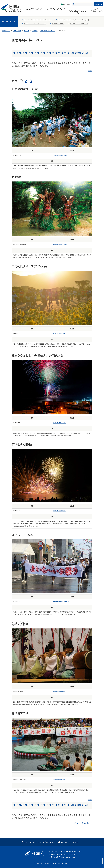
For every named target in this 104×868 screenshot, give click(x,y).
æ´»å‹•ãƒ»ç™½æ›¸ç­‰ (78, 11)
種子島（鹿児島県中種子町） (61, 602)
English (67, 4)
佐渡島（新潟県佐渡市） (59, 511)
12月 (86, 53)
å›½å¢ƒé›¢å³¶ (58, 24)
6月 (47, 53)
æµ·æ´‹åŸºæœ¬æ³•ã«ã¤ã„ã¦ (38, 20)
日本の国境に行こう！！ (48, 31)
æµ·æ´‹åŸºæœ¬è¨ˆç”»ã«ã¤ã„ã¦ (73, 20)
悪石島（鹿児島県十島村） (60, 244)
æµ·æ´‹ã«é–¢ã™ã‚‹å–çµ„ (35, 24)
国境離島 (35, 31)
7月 (53, 53)
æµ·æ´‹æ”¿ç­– (9, 22)
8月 (59, 53)
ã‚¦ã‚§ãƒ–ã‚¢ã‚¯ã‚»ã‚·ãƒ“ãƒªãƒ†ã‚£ (40, 842)
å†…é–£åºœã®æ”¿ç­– (13, 10)
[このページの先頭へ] (99, 861)
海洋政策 (27, 31)
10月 (72, 53)
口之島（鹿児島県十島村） (60, 155)
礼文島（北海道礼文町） (59, 423)
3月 (29, 53)
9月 (65, 53)
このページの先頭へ (82, 823)
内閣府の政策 (17, 31)
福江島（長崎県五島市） (59, 334)
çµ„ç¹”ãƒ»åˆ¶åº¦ (34, 9)
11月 (79, 53)
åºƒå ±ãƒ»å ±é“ (56, 9)
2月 (23, 53)
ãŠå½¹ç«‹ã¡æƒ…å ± (79, 24)
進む (90, 71)
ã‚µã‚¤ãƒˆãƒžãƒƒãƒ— (70, 842)
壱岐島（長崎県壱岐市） (59, 692)
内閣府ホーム (6, 31)
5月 (41, 53)
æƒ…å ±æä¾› (97, 10)
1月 (17, 53)
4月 (35, 53)
